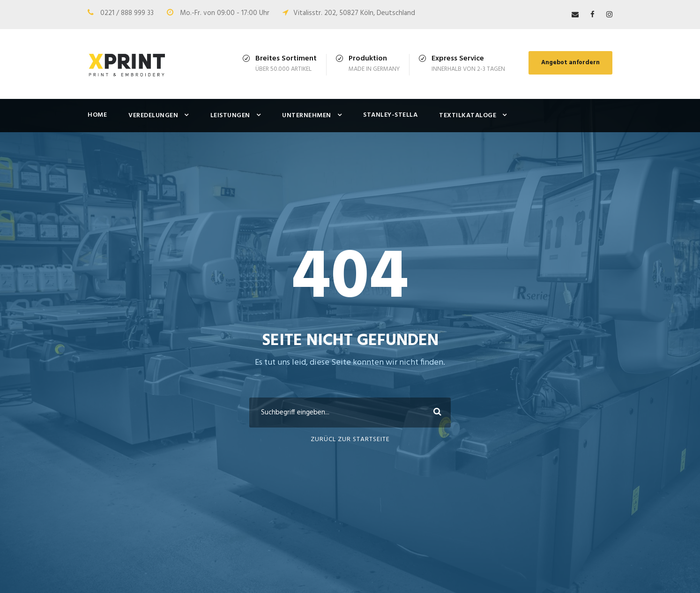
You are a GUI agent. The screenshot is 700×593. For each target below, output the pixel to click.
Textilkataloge (468, 116)
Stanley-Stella (390, 115)
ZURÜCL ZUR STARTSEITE (350, 439)
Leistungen (230, 116)
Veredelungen (153, 116)
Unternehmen (307, 116)
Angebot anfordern (570, 63)
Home (97, 115)
